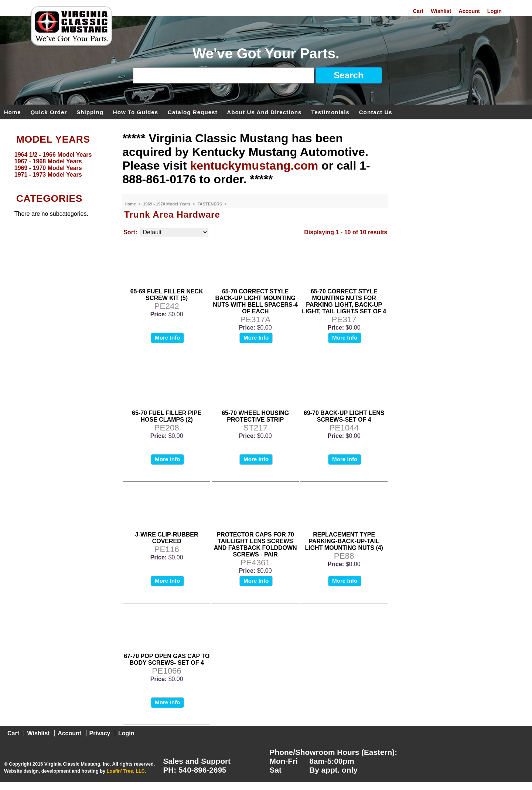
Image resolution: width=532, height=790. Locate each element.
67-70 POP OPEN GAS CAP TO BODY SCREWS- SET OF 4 (167, 659)
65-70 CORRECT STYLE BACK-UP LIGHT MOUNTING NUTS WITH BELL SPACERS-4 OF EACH (255, 301)
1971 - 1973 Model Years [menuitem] (48, 175)
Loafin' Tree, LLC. (127, 771)
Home (13, 112)
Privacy (100, 733)
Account (469, 11)
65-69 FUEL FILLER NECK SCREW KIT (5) (167, 295)
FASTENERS (210, 204)
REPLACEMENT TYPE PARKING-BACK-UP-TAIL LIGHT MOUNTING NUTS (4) (344, 541)
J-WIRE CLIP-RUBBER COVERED (167, 538)
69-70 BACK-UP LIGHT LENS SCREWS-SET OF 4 (344, 416)
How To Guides (136, 112)
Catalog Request (193, 112)
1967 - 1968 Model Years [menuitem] (48, 161)
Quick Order (49, 112)
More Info (167, 338)
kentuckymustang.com (254, 166)
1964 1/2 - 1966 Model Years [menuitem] (53, 155)
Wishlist (441, 11)
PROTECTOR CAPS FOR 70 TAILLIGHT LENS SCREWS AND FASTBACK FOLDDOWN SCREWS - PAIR (255, 544)
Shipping (90, 112)
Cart (418, 11)
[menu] (59, 165)
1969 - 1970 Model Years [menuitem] (48, 168)
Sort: (130, 232)
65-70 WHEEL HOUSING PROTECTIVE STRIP (255, 416)
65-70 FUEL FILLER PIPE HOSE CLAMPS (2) (167, 416)
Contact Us (376, 112)
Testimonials (330, 112)
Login (495, 11)
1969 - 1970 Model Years (167, 204)
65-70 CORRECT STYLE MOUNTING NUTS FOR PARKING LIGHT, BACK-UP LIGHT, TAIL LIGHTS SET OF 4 (344, 301)
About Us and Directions (264, 112)
